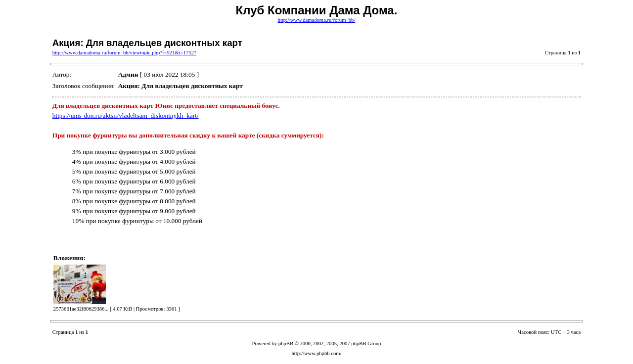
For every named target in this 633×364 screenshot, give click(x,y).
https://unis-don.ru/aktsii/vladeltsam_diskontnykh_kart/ (126, 115)
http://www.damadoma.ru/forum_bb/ (317, 20)
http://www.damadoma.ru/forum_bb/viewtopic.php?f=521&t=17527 (125, 53)
